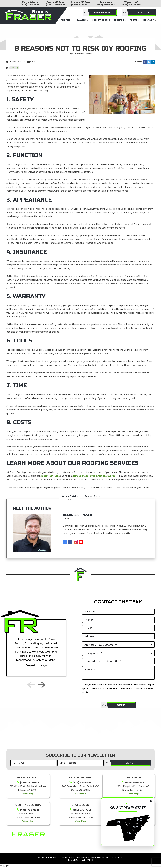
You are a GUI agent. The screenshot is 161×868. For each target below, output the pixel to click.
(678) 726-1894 (82, 782)
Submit (121, 705)
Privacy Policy (116, 857)
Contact (149, 20)
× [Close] (151, 801)
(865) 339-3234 (106, 5)
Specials (119, 20)
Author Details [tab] (70, 496)
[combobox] (118, 645)
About (133, 20)
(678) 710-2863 (30, 5)
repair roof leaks (50, 476)
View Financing (102, 13)
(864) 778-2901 (81, 5)
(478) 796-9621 (55, 5)
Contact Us (142, 13)
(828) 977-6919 (131, 5)
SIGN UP (130, 763)
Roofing (66, 20)
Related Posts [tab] (92, 496)
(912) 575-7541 (82, 810)
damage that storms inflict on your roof (94, 476)
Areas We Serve (101, 20)
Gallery (81, 20)
